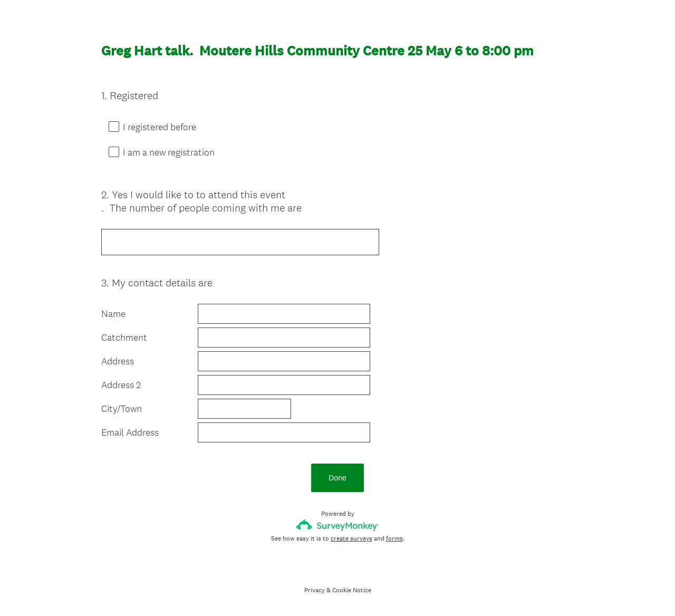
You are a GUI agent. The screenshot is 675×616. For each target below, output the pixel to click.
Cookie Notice (352, 590)
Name (113, 314)
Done (337, 478)
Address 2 (121, 385)
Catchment (124, 338)
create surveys (351, 538)
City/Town (122, 409)
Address (118, 361)
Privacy (315, 590)
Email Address (130, 432)
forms (394, 538)
